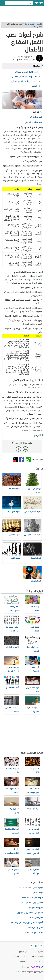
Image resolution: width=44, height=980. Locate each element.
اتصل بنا (40, 952)
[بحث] (31, 3)
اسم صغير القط (36, 918)
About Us (39, 961)
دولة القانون (38, 893)
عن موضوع (23, 952)
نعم (25, 449)
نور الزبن (17, 57)
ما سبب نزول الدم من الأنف (32, 903)
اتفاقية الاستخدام (37, 956)
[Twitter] (36, 946)
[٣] (8, 282)
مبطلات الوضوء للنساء (34, 932)
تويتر (15, 460)
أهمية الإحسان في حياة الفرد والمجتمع (27, 923)
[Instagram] (31, 946)
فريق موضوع (22, 961)
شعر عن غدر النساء (35, 927)
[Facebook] (41, 946)
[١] (34, 151)
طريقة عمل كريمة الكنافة (32, 898)
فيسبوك (22, 460)
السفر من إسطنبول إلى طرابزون (30, 913)
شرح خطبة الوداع (36, 908)
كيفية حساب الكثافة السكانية (31, 888)
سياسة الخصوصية (21, 956)
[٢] (21, 151)
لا (19, 449)
